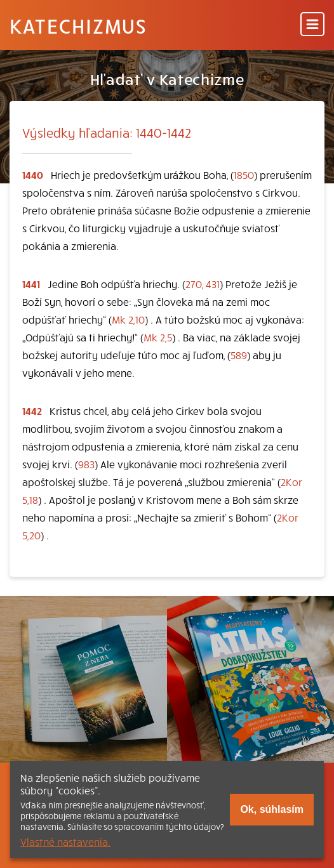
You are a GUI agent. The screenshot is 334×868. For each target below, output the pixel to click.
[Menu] (312, 25)
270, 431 (203, 284)
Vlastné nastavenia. (65, 841)
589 (239, 355)
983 (86, 464)
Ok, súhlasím (272, 809)
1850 (244, 174)
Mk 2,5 (158, 337)
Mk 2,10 (128, 319)
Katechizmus (78, 25)
